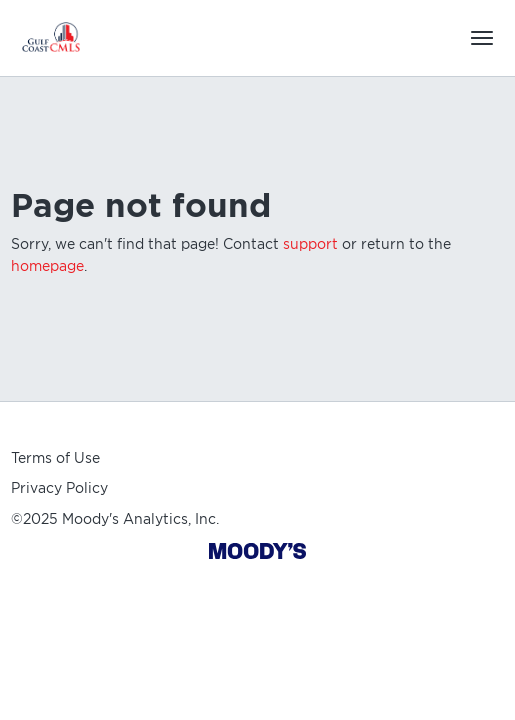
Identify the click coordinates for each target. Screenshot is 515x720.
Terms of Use (55, 458)
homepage (47, 266)
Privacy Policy (59, 488)
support (310, 244)
